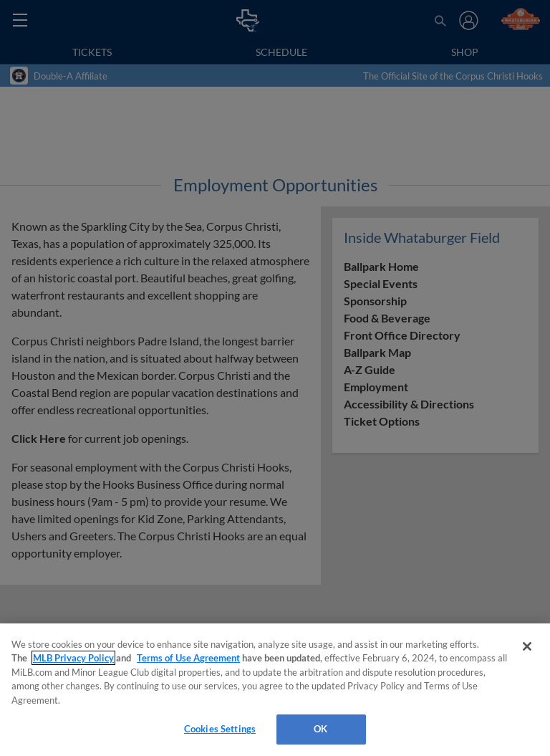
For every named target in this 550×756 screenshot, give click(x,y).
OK (320, 729)
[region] (275, 690)
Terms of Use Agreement (188, 658)
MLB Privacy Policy (73, 658)
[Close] (527, 646)
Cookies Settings (220, 729)
